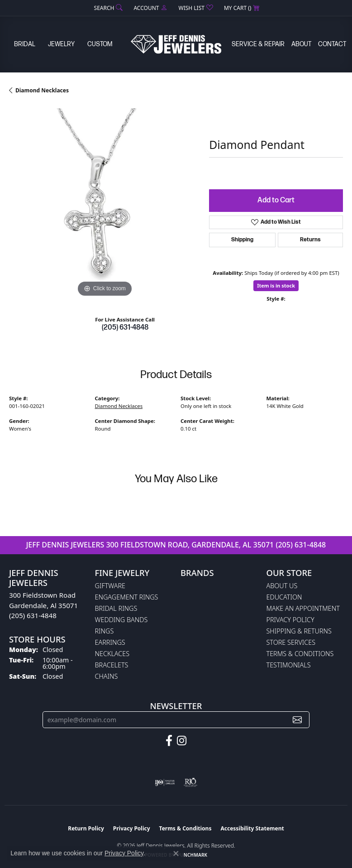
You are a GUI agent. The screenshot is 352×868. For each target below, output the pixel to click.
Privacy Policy (290, 620)
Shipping (242, 240)
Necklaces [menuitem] (112, 654)
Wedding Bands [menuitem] (121, 620)
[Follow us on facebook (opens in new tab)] (169, 741)
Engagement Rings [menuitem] (127, 597)
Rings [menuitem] (105, 631)
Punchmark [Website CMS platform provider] (193, 855)
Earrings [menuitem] (110, 642)
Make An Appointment (303, 608)
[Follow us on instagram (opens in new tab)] (182, 741)
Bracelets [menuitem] (112, 665)
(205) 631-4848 (125, 328)
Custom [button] (100, 44)
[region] (105, 204)
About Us (282, 586)
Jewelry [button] (61, 44)
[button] (108, 8)
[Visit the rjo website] (190, 782)
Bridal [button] (25, 44)
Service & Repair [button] (258, 44)
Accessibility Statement (252, 828)
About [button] (301, 44)
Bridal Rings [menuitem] (116, 608)
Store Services (291, 642)
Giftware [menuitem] (110, 586)
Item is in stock (276, 285)
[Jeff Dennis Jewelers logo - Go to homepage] (176, 44)
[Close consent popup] (176, 854)
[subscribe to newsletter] (297, 720)
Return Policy (86, 828)
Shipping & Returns (299, 631)
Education (284, 597)
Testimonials (289, 665)
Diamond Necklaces (42, 90)
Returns (310, 240)
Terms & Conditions (300, 654)
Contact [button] (332, 44)
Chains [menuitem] (107, 676)
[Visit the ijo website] (165, 782)
